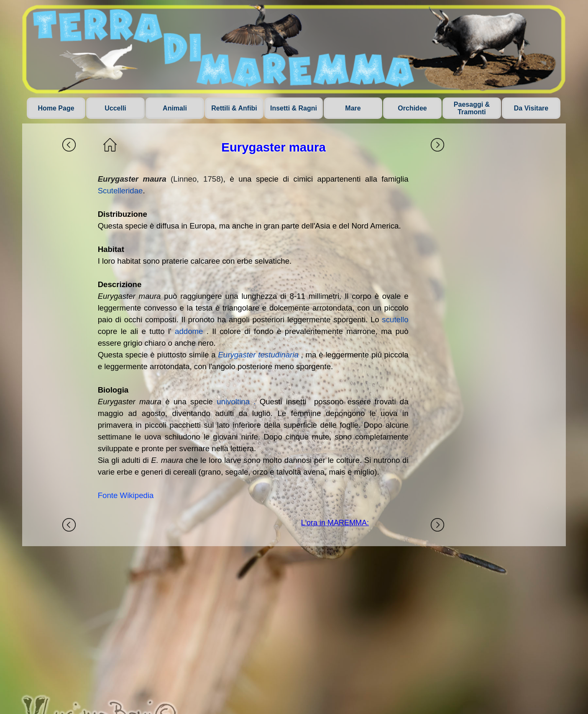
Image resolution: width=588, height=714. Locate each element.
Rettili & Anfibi (234, 108)
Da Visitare (531, 108)
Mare (353, 108)
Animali (175, 108)
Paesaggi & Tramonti (472, 108)
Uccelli (115, 108)
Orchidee (412, 108)
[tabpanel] (253, 337)
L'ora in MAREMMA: (335, 523)
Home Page (56, 108)
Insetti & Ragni (294, 108)
